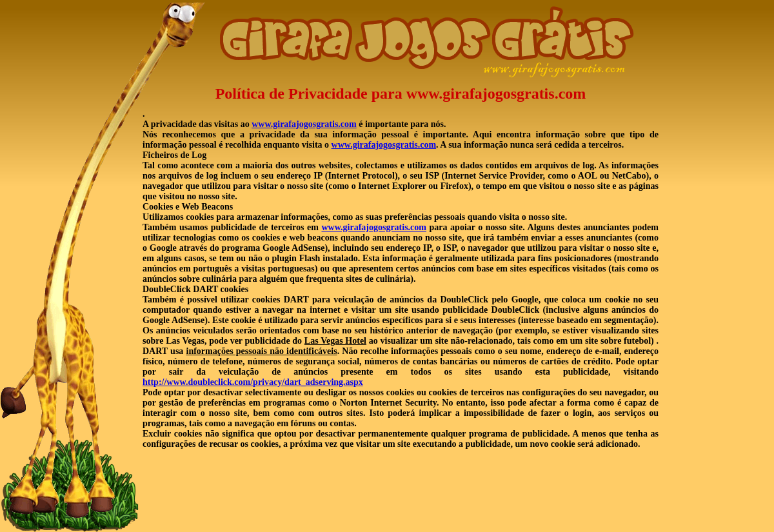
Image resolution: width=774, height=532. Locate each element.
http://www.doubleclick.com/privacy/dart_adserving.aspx (253, 382)
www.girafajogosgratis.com (304, 124)
